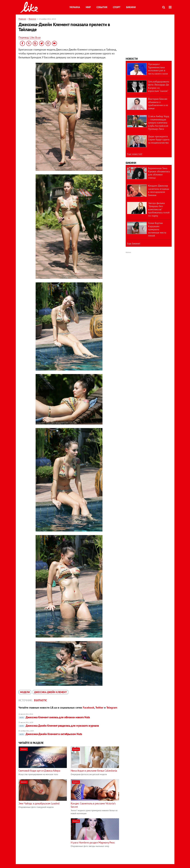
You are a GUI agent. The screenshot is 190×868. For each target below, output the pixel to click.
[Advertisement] (42, 838)
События (102, 7)
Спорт (117, 7)
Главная (22, 19)
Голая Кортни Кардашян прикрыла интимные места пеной (157, 229)
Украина (75, 7)
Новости (132, 59)
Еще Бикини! (134, 243)
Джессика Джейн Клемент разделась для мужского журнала (59, 726)
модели (25, 692)
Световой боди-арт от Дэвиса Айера (39, 771)
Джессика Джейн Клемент (50, 692)
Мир (88, 7)
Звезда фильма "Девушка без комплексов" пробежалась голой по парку (159, 209)
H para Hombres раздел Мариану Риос (93, 842)
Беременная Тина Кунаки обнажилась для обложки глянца (159, 173)
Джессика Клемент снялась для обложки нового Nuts (54, 717)
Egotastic (41, 700)
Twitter (99, 708)
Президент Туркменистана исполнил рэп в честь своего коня (158, 69)
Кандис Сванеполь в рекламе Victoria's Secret (93, 805)
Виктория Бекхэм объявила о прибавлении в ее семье (158, 104)
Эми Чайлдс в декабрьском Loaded (39, 803)
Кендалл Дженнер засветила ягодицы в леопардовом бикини (159, 190)
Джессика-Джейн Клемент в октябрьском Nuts (50, 734)
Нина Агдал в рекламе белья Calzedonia (94, 771)
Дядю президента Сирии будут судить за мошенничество (159, 140)
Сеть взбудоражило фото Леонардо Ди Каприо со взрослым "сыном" (159, 86)
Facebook (89, 708)
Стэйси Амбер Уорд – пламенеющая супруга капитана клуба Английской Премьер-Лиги (159, 123)
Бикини (131, 7)
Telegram (112, 708)
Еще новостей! (135, 154)
